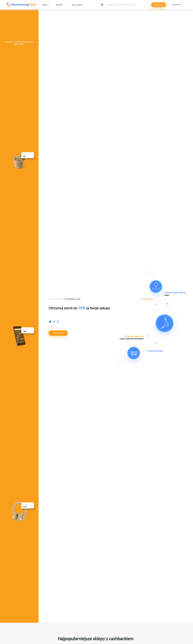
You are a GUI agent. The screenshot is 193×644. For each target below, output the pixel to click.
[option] (82, 307)
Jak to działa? (77, 5)
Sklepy (45, 5)
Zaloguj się (159, 5)
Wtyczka (59, 5)
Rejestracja (177, 5)
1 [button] (50, 322)
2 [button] (54, 322)
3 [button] (58, 322)
